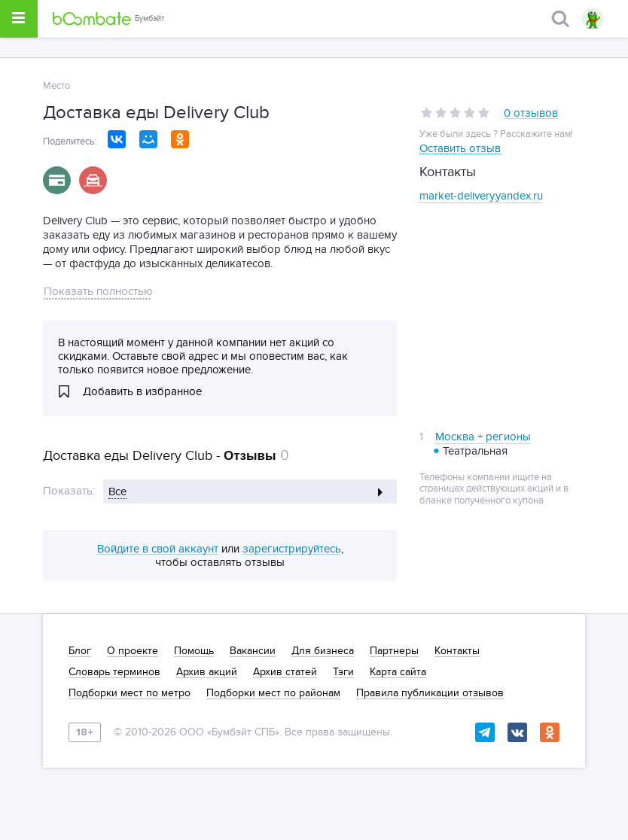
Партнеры (394, 651)
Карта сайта (398, 672)
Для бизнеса (323, 651)
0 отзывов (531, 114)
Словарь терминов (114, 672)
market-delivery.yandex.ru (481, 196)
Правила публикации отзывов (430, 693)
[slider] (455, 113)
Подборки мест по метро (130, 693)
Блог (80, 651)
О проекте (133, 651)
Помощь (194, 651)
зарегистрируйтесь (292, 549)
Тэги (343, 672)
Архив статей (285, 672)
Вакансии (253, 651)
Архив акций (207, 672)
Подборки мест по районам (273, 693)
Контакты (457, 651)
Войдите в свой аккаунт (158, 549)
